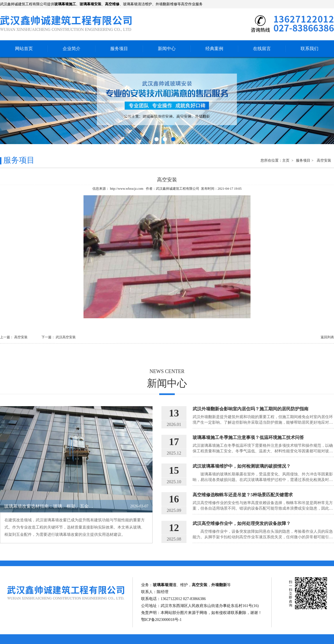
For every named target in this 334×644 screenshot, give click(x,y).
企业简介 (72, 49)
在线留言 (262, 49)
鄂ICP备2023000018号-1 (161, 620)
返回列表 (327, 337)
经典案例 (214, 49)
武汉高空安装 (66, 337)
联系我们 (310, 49)
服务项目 (119, 49)
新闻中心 (167, 49)
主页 (286, 160)
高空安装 (324, 160)
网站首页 (24, 49)
